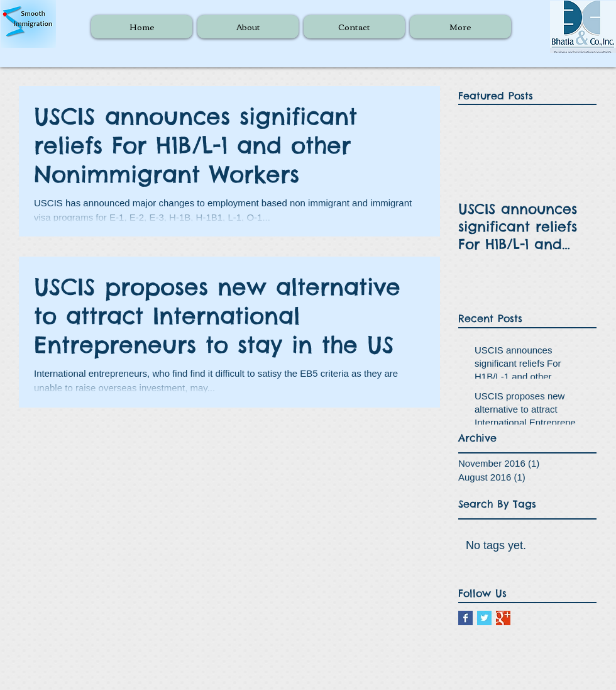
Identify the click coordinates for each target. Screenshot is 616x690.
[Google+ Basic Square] (503, 618)
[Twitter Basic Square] (484, 618)
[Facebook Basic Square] (465, 618)
